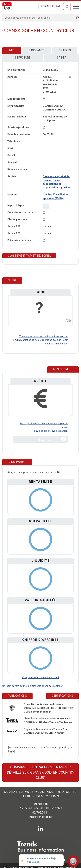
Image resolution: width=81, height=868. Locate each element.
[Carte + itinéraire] (70, 77)
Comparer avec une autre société (41, 677)
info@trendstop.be (41, 817)
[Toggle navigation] (75, 6)
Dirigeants (37, 50)
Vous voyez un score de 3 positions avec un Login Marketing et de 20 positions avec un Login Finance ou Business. (41, 340)
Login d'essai (50, 6)
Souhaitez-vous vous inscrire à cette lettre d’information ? (40, 794)
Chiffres (65, 50)
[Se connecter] (67, 7)
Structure (23, 58)
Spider (62, 58)
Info (12, 50)
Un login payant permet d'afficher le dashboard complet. (33, 686)
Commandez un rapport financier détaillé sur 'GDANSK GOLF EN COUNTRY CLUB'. (41, 772)
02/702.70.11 (40, 813)
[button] (46, 206)
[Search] (39, 18)
